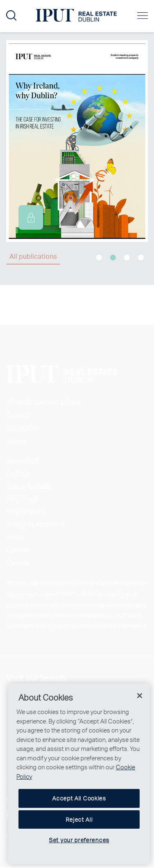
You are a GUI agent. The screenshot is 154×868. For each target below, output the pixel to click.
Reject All (79, 819)
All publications (33, 256)
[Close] (140, 696)
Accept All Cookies (79, 798)
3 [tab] (127, 258)
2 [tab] (113, 258)
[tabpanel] (77, 131)
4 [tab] (141, 258)
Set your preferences (79, 840)
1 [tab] (99, 258)
